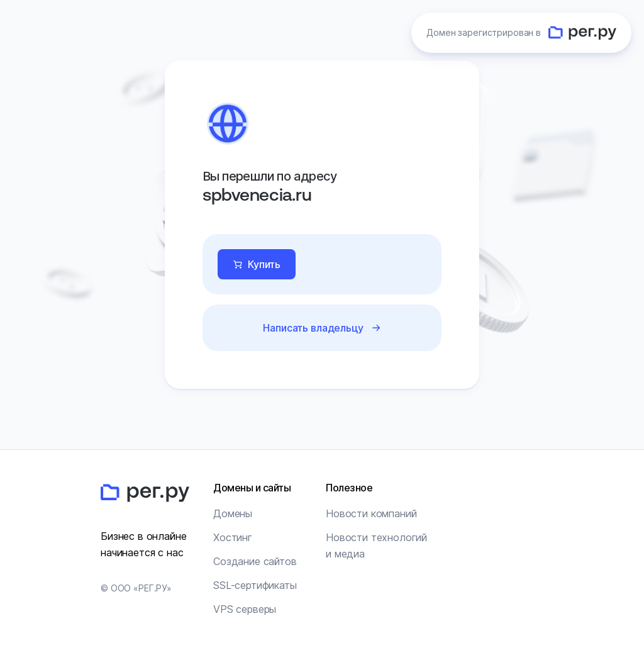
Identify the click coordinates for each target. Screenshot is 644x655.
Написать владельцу (313, 328)
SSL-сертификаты (255, 585)
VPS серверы (245, 609)
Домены (233, 513)
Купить (264, 264)
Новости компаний (371, 513)
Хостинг (233, 537)
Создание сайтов (255, 561)
